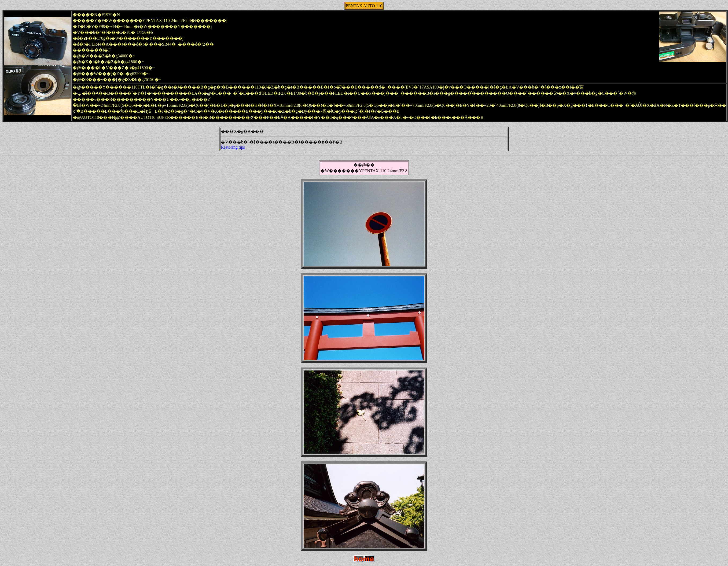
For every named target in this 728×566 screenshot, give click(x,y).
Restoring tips (233, 147)
